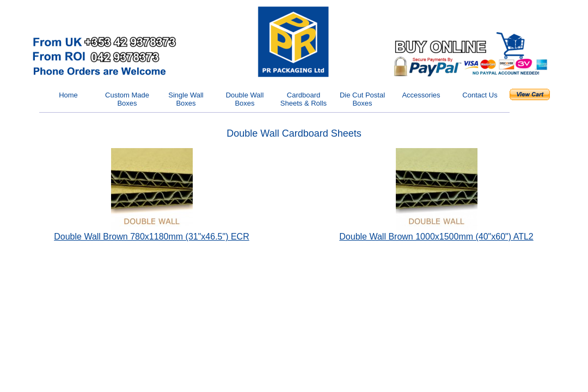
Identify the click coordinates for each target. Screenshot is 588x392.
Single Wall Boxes (186, 99)
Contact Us (480, 95)
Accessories (421, 95)
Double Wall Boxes (245, 99)
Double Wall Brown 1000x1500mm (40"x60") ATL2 (436, 237)
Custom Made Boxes (127, 99)
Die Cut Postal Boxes (362, 99)
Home (68, 95)
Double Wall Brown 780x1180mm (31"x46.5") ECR (151, 237)
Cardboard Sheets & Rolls (304, 99)
